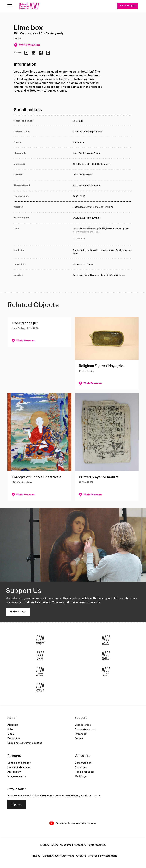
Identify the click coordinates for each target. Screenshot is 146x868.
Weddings (80, 776)
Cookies (81, 856)
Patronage (81, 734)
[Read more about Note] (103, 234)
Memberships (83, 725)
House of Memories (19, 767)
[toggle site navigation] (10, 6)
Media (11, 734)
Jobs (10, 729)
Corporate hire (83, 763)
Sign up (17, 804)
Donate (79, 738)
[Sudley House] (106, 672)
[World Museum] (106, 640)
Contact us (14, 738)
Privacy (36, 856)
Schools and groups (19, 763)
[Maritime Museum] (106, 656)
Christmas (81, 767)
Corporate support (85, 729)
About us (13, 725)
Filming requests (84, 772)
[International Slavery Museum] (40, 656)
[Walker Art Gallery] (40, 672)
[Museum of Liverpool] (40, 640)
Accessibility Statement (103, 856)
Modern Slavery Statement (58, 856)
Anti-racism (14, 772)
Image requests (17, 776)
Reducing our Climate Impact (25, 743)
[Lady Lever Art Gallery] (40, 688)
